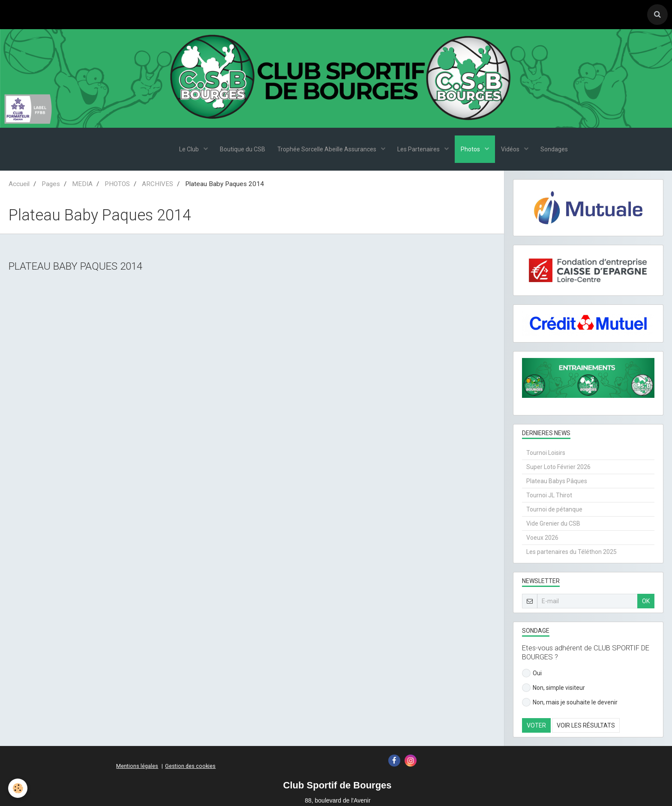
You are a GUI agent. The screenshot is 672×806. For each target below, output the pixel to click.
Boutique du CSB (241, 150)
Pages (51, 185)
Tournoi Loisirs (546, 454)
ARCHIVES (157, 185)
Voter (536, 726)
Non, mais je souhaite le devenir (570, 703)
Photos (472, 150)
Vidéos (513, 150)
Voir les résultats (586, 726)
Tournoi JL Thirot (549, 496)
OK (646, 602)
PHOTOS (117, 185)
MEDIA (82, 185)
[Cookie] (18, 788)
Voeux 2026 (542, 538)
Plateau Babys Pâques (557, 482)
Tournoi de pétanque (554, 510)
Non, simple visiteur (553, 689)
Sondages (557, 150)
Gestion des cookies (190, 767)
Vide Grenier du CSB (553, 524)
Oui (532, 674)
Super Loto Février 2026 (558, 468)
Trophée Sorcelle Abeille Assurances (327, 150)
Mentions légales (137, 767)
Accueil (19, 185)
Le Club (187, 150)
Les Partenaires (419, 150)
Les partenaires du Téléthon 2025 (571, 553)
